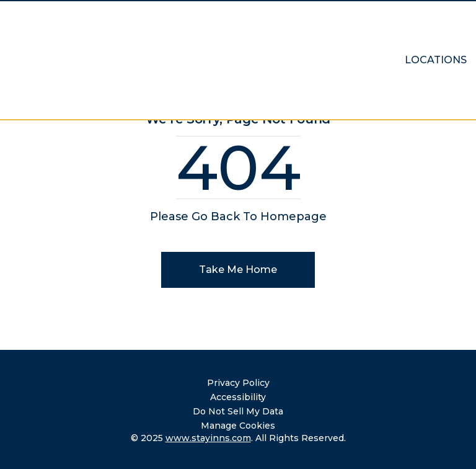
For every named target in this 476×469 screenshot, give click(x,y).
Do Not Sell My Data (238, 411)
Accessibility (238, 397)
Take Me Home (238, 270)
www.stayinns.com (208, 438)
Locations (436, 60)
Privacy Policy (238, 383)
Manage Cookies (238, 426)
